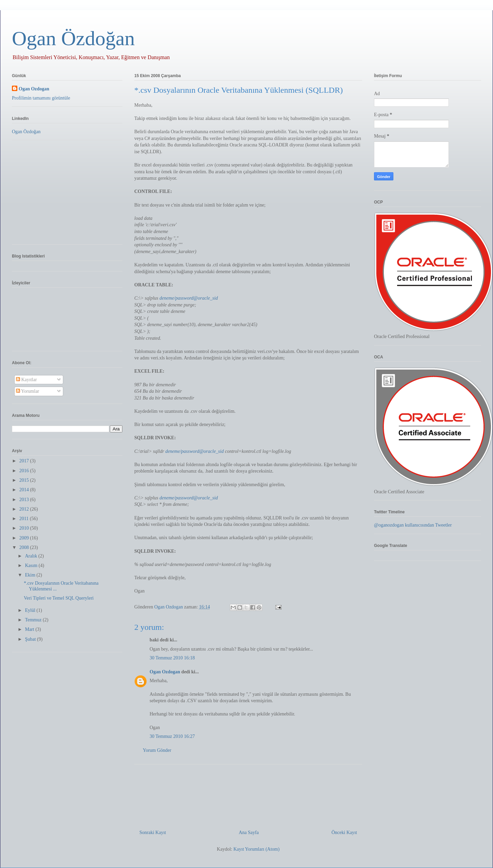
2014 (25, 490)
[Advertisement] (248, 794)
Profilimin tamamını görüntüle (41, 98)
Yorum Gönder (157, 750)
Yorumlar (28, 391)
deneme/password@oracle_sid (189, 298)
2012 (25, 509)
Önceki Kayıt (344, 832)
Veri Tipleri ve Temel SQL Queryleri (59, 598)
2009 (25, 538)
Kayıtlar (26, 380)
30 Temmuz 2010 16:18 (172, 658)
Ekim (31, 575)
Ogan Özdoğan (73, 38)
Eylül (31, 610)
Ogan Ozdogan (169, 607)
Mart (30, 629)
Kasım (32, 565)
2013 (25, 500)
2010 (25, 528)
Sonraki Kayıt (153, 832)
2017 (25, 461)
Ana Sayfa (249, 832)
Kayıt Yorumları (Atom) (256, 849)
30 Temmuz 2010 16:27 (172, 736)
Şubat (31, 639)
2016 (25, 471)
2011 (25, 519)
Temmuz (34, 620)
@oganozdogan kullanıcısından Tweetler (413, 525)
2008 (25, 547)
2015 (25, 480)
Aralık (31, 556)
